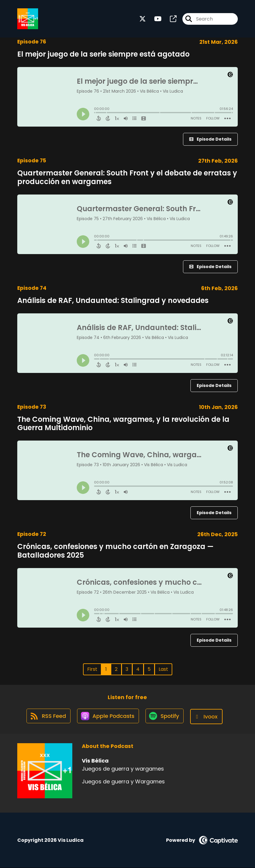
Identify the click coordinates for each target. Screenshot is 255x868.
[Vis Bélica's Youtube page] (154, 20)
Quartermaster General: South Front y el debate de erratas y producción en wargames (127, 177)
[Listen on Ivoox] (208, 717)
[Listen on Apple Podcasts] (108, 717)
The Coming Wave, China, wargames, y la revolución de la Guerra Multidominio (123, 424)
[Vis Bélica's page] (170, 20)
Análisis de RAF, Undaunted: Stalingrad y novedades (113, 300)
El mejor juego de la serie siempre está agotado (103, 54)
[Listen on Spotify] (165, 717)
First (92, 669)
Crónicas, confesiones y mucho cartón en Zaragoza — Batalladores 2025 (115, 551)
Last (163, 669)
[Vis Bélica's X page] (143, 20)
